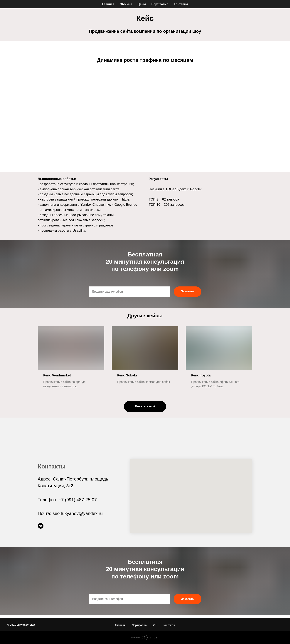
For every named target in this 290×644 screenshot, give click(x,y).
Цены (142, 4)
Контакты (181, 4)
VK (155, 625)
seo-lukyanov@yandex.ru (78, 513)
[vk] (41, 526)
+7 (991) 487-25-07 (78, 500)
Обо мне (126, 4)
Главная (108, 4)
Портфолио (160, 4)
